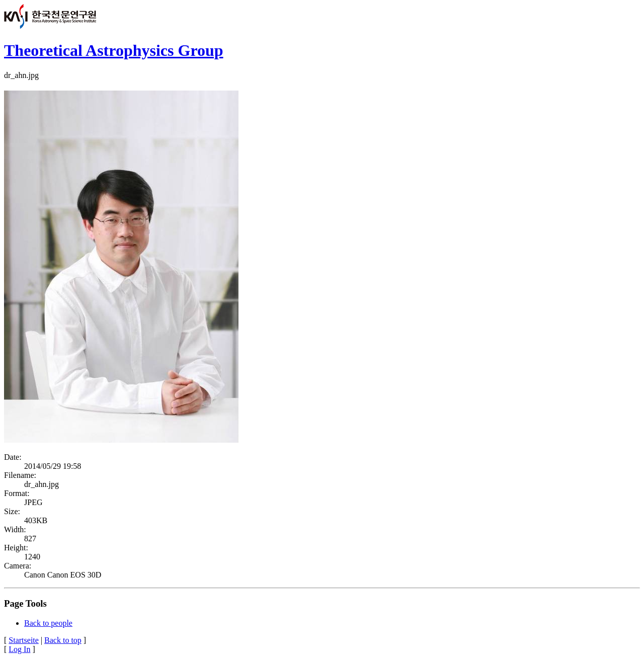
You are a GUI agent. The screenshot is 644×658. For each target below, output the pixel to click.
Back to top (63, 640)
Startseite (24, 640)
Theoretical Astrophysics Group (114, 50)
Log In (19, 649)
